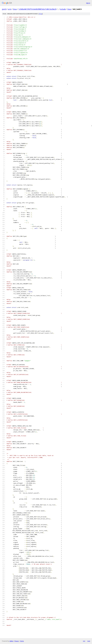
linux (15, 9)
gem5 (4, 9)
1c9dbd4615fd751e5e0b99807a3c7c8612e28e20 (37, 9)
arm (10, 9)
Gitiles (11, 641)
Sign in (88, 3)
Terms (22, 641)
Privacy (17, 641)
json (89, 641)
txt (84, 641)
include (63, 9)
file (41, 14)
